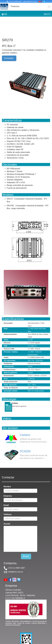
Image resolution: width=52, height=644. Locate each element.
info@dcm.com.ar (30, 1)
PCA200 (25, 451)
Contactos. (11, 563)
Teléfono (8, 514)
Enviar (26, 556)
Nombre (7, 487)
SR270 (47, 14)
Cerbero (25, 435)
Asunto (7, 524)
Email (6, 505)
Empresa (8, 496)
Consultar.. (9, 58)
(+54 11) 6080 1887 (14, 1)
